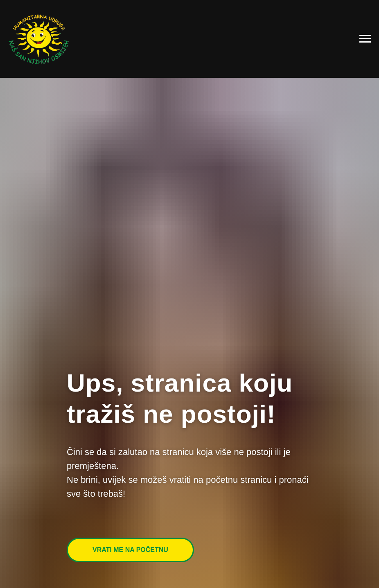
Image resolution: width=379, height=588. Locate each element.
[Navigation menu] (365, 39)
